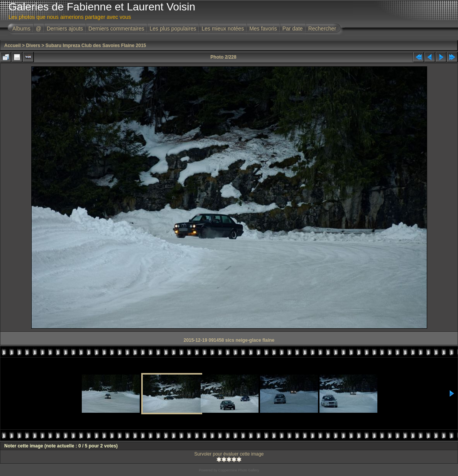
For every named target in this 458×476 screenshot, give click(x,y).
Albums (21, 29)
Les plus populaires (173, 29)
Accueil (13, 46)
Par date (293, 29)
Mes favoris (263, 29)
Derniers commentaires (116, 29)
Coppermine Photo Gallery (238, 470)
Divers (33, 46)
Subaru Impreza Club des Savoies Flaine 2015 (96, 46)
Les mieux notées (223, 29)
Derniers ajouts (65, 29)
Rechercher (322, 29)
